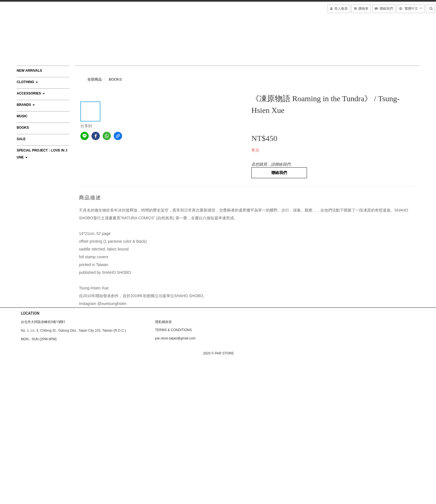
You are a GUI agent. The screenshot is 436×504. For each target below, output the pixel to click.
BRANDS (26, 105)
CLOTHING (27, 82)
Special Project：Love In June (42, 154)
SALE (21, 139)
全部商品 (95, 79)
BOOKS (23, 128)
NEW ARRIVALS (29, 71)
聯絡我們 (279, 173)
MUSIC (22, 116)
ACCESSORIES (31, 93)
